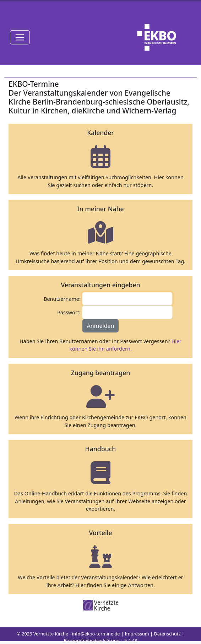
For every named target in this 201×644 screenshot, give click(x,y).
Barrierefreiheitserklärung (92, 640)
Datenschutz (167, 634)
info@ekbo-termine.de (96, 634)
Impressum (137, 634)
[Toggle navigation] (20, 37)
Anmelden (101, 326)
